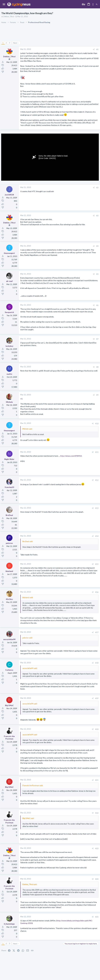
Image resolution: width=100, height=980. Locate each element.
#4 (97, 246)
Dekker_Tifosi (9, 16)
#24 (97, 879)
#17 (97, 632)
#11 (97, 452)
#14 (97, 536)
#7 (97, 339)
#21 (97, 780)
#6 (97, 305)
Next (15, 43)
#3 (97, 216)
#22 (97, 813)
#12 (97, 480)
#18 (97, 663)
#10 (97, 423)
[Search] (97, 5)
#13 (97, 508)
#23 (97, 848)
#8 (97, 367)
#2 (97, 188)
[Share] (94, 50)
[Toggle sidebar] (93, 4)
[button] (4, 4)
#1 (97, 49)
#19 (97, 698)
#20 (97, 729)
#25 (97, 917)
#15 (97, 564)
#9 (97, 395)
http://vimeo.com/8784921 (71, 456)
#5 (97, 274)
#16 (97, 592)
